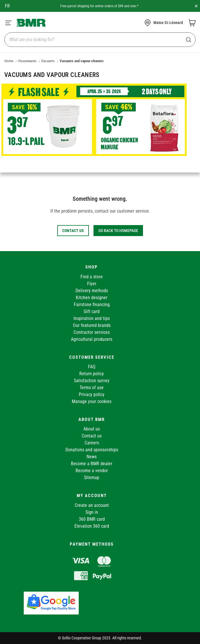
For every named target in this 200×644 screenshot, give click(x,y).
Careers (92, 443)
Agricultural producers (92, 339)
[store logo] (31, 23)
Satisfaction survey (92, 381)
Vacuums (48, 61)
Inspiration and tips (92, 318)
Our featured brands (92, 325)
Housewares (27, 61)
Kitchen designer (92, 298)
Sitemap (92, 478)
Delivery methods (92, 291)
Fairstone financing (92, 304)
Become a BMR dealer (92, 464)
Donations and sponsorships (92, 450)
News (92, 457)
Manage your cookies (92, 401)
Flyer (92, 284)
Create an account (92, 505)
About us (92, 429)
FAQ (92, 367)
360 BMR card (92, 519)
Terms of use (92, 388)
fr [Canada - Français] (7, 6)
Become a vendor (92, 471)
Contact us (92, 436)
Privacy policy (92, 394)
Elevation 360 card (92, 526)
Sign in (92, 512)
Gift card (92, 311)
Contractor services (92, 332)
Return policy (92, 374)
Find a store (92, 277)
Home (9, 61)
